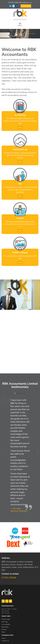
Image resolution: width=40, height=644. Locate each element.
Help (3, 632)
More (20, 128)
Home (4, 638)
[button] (37, 453)
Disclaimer (5, 627)
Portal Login (6, 619)
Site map (5, 622)
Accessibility (6, 624)
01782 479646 (14, 2)
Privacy (4, 629)
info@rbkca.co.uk (26, 2)
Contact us (5, 641)
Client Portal (26, 6)
